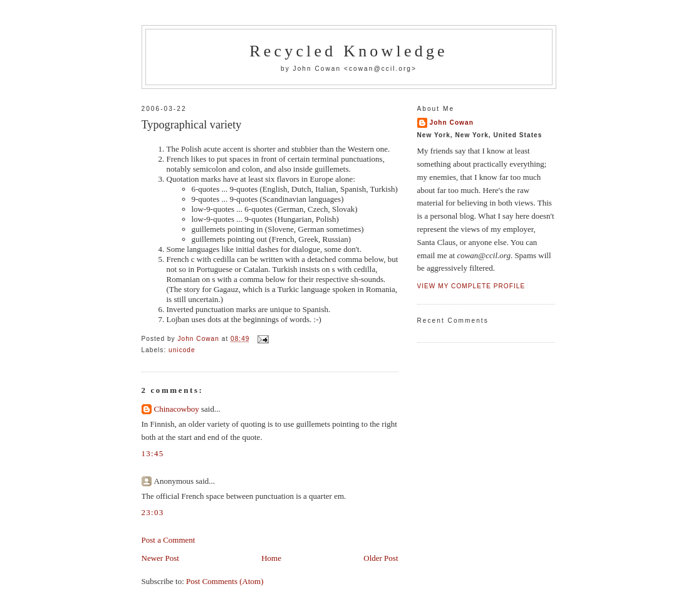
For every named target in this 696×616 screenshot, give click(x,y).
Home (271, 558)
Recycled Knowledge (349, 51)
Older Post (381, 558)
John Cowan (452, 123)
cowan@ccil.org (380, 69)
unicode (182, 350)
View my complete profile (471, 286)
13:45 (153, 453)
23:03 (153, 512)
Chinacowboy (177, 409)
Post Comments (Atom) (225, 581)
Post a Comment (169, 540)
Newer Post (160, 558)
